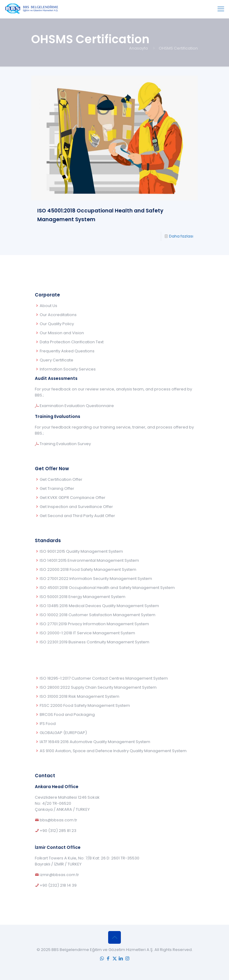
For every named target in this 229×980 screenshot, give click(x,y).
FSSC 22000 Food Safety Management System (85, 705)
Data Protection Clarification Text (72, 342)
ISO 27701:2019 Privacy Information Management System (94, 624)
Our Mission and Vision (62, 333)
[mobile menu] (221, 9)
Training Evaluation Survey (65, 444)
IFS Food (48, 724)
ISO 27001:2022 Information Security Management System (96, 579)
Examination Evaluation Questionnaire (77, 406)
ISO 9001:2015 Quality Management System (81, 551)
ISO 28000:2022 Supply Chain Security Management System (98, 687)
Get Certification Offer (61, 479)
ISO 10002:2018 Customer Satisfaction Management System (98, 615)
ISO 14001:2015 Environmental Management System (89, 560)
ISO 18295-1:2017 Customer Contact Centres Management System (104, 678)
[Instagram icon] (127, 958)
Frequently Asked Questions (67, 351)
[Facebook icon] (108, 958)
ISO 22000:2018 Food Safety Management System (88, 569)
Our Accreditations (58, 315)
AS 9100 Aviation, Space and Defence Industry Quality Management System (113, 751)
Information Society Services (68, 369)
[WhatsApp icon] (102, 958)
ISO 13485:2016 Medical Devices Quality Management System (99, 606)
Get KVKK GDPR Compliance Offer (73, 498)
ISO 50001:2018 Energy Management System (83, 597)
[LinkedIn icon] (121, 958)
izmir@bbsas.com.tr (59, 875)
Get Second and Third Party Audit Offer (77, 516)
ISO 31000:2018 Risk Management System (80, 696)
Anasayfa (138, 48)
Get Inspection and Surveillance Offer (76, 507)
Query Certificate (56, 360)
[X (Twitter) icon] (115, 958)
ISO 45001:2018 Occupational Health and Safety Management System (107, 588)
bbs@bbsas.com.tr (58, 820)
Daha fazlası (181, 236)
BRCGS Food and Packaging (67, 715)
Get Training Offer (57, 488)
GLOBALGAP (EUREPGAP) (63, 733)
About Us (48, 306)
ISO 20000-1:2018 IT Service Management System (87, 633)
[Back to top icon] (114, 937)
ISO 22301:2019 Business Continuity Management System (95, 642)
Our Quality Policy (57, 324)
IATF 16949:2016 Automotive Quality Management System (95, 742)
